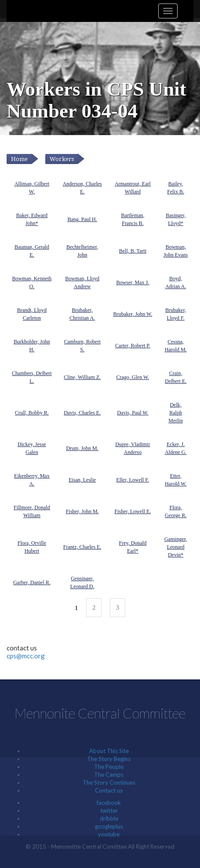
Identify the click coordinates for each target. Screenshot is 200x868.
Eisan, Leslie (82, 480)
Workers (62, 159)
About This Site (109, 751)
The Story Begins (109, 759)
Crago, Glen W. (133, 377)
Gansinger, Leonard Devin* (176, 547)
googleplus (109, 826)
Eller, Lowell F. (133, 480)
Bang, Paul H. (82, 219)
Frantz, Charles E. (82, 547)
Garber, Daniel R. (32, 582)
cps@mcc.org (26, 656)
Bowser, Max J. (133, 282)
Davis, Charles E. (82, 413)
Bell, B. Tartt (133, 251)
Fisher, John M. (82, 511)
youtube (109, 834)
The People (109, 767)
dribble (109, 818)
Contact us (109, 790)
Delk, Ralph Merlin (176, 413)
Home (19, 159)
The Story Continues (109, 782)
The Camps (109, 775)
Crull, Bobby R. (32, 413)
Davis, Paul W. (133, 413)
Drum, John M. (82, 448)
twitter (109, 811)
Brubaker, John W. (133, 314)
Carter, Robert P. (133, 346)
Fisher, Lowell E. (133, 511)
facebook (109, 803)
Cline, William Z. (82, 377)
